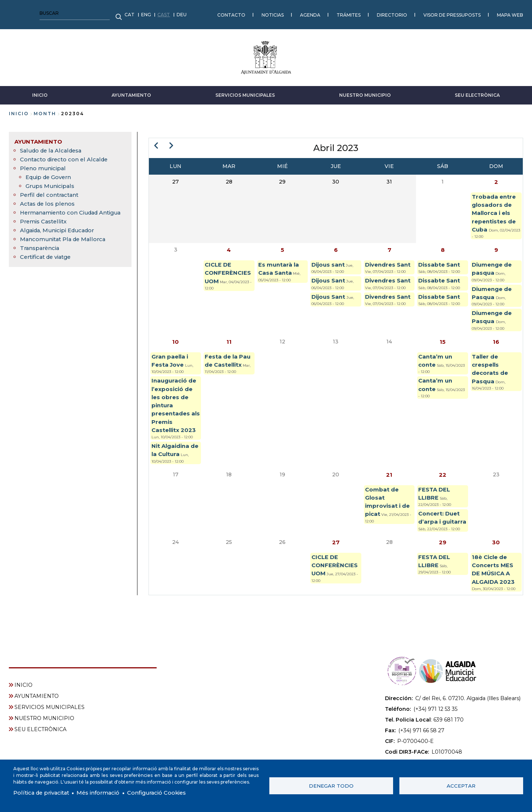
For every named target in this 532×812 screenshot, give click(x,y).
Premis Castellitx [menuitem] (45, 227)
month (45, 110)
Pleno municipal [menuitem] (44, 165)
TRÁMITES (233, 13)
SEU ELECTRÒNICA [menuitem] (40, 729)
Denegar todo (331, 785)
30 (496, 567)
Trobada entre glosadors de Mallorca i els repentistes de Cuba (495, 211)
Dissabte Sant (441, 266)
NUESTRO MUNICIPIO (365, 91)
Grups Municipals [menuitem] (51, 182)
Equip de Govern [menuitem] (50, 173)
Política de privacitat (44, 793)
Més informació (106, 793)
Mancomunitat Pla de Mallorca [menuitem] (66, 244)
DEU (66, 13)
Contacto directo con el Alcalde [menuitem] (67, 156)
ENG (30, 13)
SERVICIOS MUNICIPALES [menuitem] (50, 706)
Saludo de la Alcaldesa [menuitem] (54, 147)
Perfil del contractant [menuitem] (51, 191)
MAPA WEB (394, 13)
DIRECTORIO (276, 13)
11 (229, 347)
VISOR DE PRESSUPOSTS (336, 13)
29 (443, 567)
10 (175, 347)
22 (443, 487)
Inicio (19, 110)
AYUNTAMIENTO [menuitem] (40, 138)
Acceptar (461, 785)
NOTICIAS (157, 13)
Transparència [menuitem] (41, 253)
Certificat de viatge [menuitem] (49, 262)
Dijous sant (329, 266)
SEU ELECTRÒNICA (477, 91)
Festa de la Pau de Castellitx (222, 371)
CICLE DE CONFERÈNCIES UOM (229, 275)
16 (496, 347)
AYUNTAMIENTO (131, 91)
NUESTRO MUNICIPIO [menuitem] (44, 717)
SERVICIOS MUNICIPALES (245, 91)
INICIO (40, 91)
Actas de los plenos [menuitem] (49, 200)
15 (443, 347)
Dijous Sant (330, 282)
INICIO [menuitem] (23, 684)
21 (389, 487)
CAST (48, 13)
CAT (14, 13)
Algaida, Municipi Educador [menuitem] (61, 235)
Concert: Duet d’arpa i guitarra (441, 537)
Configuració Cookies (169, 793)
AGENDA (195, 13)
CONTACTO (116, 13)
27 (336, 567)
